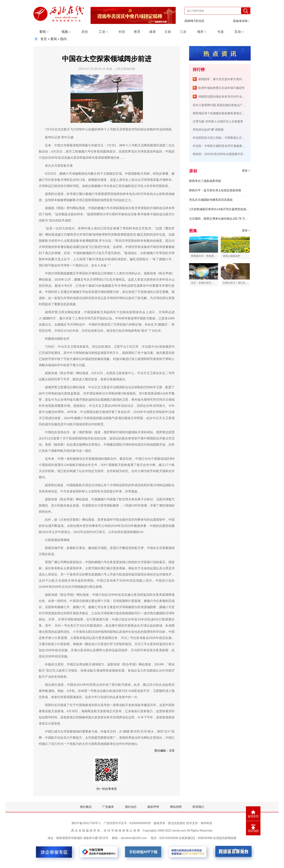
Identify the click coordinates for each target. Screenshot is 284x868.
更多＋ (246, 171)
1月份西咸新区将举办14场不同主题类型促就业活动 (220, 209)
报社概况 (86, 807)
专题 (220, 32)
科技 (122, 32)
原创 (85, 32)
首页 (44, 39)
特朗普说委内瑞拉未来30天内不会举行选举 (226, 97)
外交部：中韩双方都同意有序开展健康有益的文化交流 (227, 146)
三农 (183, 32)
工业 (102, 32)
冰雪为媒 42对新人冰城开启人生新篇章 (218, 121)
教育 (137, 32)
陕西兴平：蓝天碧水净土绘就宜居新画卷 (215, 190)
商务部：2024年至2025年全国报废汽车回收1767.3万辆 (228, 154)
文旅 (168, 32)
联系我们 (198, 807)
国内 (63, 39)
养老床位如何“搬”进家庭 (208, 130)
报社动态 (131, 807)
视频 (65, 32)
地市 (200, 32)
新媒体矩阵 (241, 21)
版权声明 (153, 807)
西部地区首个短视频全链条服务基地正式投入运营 (225, 113)
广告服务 (108, 807)
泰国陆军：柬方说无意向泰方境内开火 (223, 79)
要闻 (43, 32)
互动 (238, 32)
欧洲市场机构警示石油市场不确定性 (222, 88)
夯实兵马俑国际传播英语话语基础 (211, 200)
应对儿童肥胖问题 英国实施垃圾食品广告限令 (222, 105)
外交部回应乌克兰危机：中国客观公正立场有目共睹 (226, 138)
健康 (153, 32)
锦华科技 (206, 823)
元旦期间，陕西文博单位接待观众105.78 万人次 (220, 219)
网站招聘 (176, 807)
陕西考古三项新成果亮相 (205, 181)
